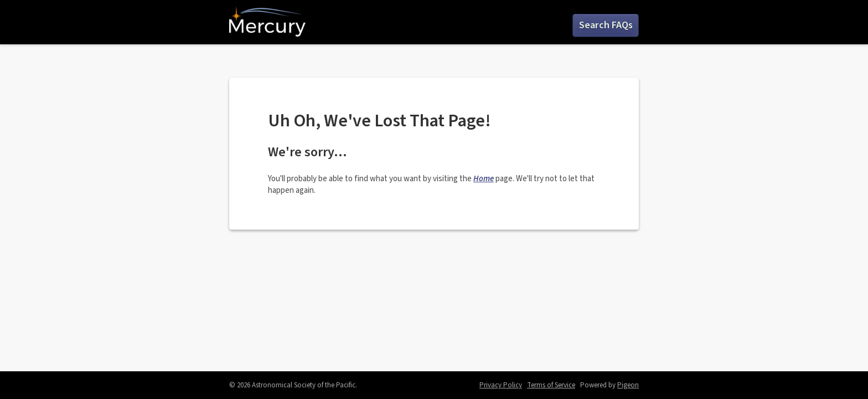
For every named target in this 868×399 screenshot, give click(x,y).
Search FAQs (606, 25)
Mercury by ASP (267, 22)
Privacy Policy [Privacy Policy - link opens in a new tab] (501, 385)
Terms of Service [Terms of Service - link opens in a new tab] (551, 385)
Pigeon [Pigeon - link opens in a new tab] (628, 385)
